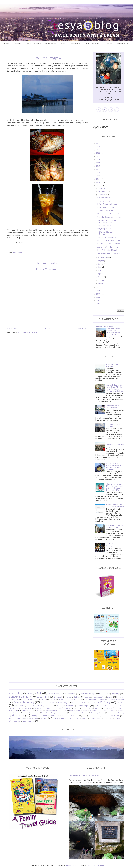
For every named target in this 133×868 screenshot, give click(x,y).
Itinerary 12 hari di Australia (113, 425)
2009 (99, 294)
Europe (108, 44)
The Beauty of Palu (105, 210)
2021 (99, 156)
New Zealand (92, 44)
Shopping (121, 713)
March (101, 277)
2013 (99, 182)
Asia (63, 44)
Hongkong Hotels (79, 703)
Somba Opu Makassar (106, 225)
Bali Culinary (54, 694)
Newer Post (12, 329)
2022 (99, 153)
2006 (99, 304)
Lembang (48, 708)
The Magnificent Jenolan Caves (84, 776)
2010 (99, 291)
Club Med (62, 699)
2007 (99, 300)
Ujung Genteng (15, 721)
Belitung (77, 697)
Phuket (121, 710)
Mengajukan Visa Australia (113, 365)
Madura (77, 708)
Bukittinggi (16, 699)
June (100, 267)
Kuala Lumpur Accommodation (106, 706)
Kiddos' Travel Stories (106, 327)
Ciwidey (53, 700)
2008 (99, 297)
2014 (99, 179)
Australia (75, 44)
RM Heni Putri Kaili (105, 198)
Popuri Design (72, 865)
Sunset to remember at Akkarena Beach (107, 221)
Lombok (58, 708)
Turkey (117, 718)
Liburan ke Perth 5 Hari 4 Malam (113, 407)
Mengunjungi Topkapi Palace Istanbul (115, 526)
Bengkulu (87, 697)
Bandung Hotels (43, 697)
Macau (69, 708)
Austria (29, 694)
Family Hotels (117, 699)
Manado (109, 708)
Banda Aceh (104, 694)
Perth (113, 710)
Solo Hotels (94, 716)
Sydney (44, 718)
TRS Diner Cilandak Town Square (108, 233)
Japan (121, 702)
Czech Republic (75, 699)
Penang (103, 710)
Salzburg (85, 713)
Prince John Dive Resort (107, 204)
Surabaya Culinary (16, 718)
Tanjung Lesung (81, 719)
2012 (99, 185)
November (103, 191)
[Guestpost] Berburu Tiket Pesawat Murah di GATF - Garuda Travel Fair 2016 (115, 487)
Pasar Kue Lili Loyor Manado (109, 244)
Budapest (120, 697)
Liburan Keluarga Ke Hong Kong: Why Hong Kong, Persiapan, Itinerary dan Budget (115, 388)
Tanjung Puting (95, 718)
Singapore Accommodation (44, 716)
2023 (99, 150)
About (17, 44)
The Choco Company (96, 865)
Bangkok (58, 697)
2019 (99, 163)
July (100, 264)
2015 (99, 176)
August (101, 261)
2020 (99, 159)
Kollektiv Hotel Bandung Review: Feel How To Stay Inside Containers (115, 466)
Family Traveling (24, 702)
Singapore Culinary (70, 716)
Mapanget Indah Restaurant (109, 240)
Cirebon (44, 699)
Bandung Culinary (20, 696)
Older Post (83, 329)
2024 (99, 147)
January (101, 283)
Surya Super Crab (104, 229)
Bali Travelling (88, 694)
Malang (98, 708)
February (102, 280)
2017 (99, 169)
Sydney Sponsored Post (62, 718)
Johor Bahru (20, 706)
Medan (119, 708)
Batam (69, 697)
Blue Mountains (98, 697)
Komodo (70, 706)
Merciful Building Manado (108, 250)
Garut (43, 703)
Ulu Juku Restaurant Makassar (110, 217)
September (103, 257)
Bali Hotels (70, 694)
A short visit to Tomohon (108, 247)
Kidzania (60, 706)
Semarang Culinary (98, 713)
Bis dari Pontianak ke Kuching (114, 545)
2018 (99, 166)
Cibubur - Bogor (30, 699)
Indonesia (51, 44)
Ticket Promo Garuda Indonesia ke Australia (115, 506)
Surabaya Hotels (33, 719)
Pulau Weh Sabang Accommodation (54, 713)
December (102, 188)
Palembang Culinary (52, 710)
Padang (40, 710)
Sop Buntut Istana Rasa (107, 237)
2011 (99, 287)
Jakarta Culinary (100, 702)
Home (6, 44)
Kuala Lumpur (83, 706)
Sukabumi (105, 716)
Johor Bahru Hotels (35, 706)
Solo (85, 716)
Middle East (124, 44)
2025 (99, 143)
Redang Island (74, 713)
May (100, 270)
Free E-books (33, 44)
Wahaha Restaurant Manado (109, 253)
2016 (99, 173)
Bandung (116, 694)
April (100, 274)
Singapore (18, 715)
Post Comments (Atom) (27, 332)
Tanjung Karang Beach (106, 201)
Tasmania (107, 718)
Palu (15, 252)
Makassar (87, 708)
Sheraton (111, 713)
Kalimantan (50, 706)
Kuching (28, 708)
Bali (39, 693)
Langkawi (38, 708)
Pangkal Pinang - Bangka (78, 710)
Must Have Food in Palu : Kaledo (110, 214)
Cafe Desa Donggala (106, 207)
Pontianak (16, 713)
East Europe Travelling (95, 699)
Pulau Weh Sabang (30, 713)
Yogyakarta (28, 721)
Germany (51, 703)
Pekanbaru (94, 710)
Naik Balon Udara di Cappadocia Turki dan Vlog (115, 445)
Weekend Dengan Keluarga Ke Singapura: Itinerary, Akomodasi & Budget (114, 333)
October (102, 195)
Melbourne (13, 710)
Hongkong (62, 702)
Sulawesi (20, 252)
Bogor (110, 697)
